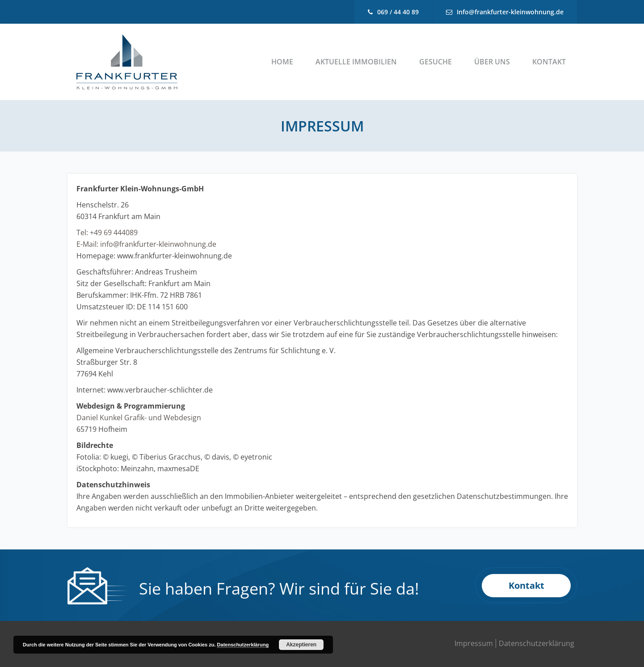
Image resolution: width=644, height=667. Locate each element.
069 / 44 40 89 (398, 12)
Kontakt (549, 62)
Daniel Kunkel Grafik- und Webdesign (139, 418)
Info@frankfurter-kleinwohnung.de (510, 12)
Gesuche (436, 62)
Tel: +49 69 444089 (107, 232)
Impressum (474, 643)
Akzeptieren (301, 645)
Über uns (492, 62)
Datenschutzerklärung (537, 643)
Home (282, 62)
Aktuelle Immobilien (356, 62)
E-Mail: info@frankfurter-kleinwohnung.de (146, 244)
